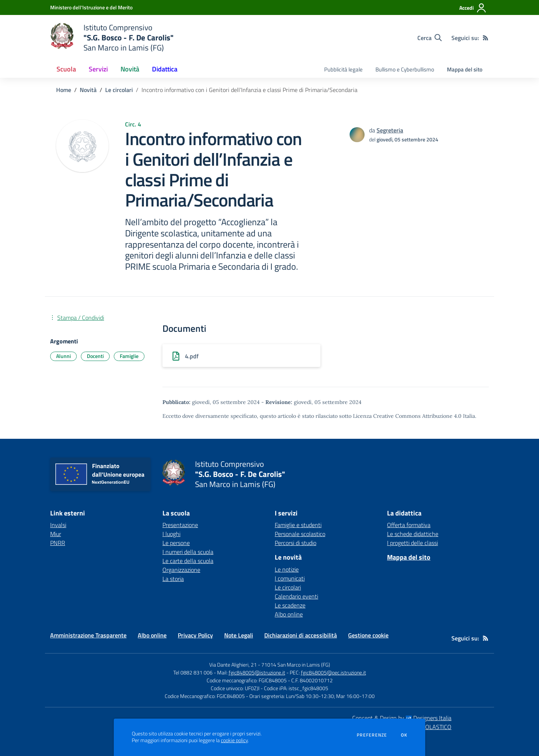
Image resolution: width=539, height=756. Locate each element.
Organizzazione (181, 570)
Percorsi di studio (296, 543)
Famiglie (129, 356)
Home (64, 90)
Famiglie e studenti (298, 525)
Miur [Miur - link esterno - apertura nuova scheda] (56, 534)
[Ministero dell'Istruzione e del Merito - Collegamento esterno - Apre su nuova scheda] (91, 7)
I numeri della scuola (188, 552)
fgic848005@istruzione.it (257, 672)
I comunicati (290, 578)
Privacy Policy (195, 635)
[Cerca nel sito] (430, 38)
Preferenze (372, 735)
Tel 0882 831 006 (193, 672)
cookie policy (234, 740)
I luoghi (171, 534)
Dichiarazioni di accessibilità (301, 635)
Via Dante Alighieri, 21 (233, 665)
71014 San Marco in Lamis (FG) (296, 665)
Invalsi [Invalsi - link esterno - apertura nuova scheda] (58, 525)
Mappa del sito (465, 69)
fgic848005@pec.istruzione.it (334, 672)
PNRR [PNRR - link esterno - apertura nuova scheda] (58, 543)
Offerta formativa (409, 525)
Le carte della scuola (188, 561)
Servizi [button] (98, 69)
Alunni (63, 356)
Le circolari (119, 90)
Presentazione (180, 525)
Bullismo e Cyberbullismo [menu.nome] (405, 69)
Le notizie (287, 569)
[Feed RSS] (485, 38)
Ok (404, 735)
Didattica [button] (165, 69)
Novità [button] (130, 69)
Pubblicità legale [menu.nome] (343, 69)
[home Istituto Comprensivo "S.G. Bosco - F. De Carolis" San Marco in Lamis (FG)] (112, 38)
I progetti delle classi (412, 543)
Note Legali (239, 635)
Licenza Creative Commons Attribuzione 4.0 (407, 416)
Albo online (289, 614)
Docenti (95, 356)
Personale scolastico (300, 534)
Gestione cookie (368, 635)
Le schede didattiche (413, 534)
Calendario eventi (296, 596)
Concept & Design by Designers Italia (402, 718)
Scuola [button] (66, 69)
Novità (88, 90)
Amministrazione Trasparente (88, 635)
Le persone (176, 543)
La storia (173, 579)
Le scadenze (290, 605)
